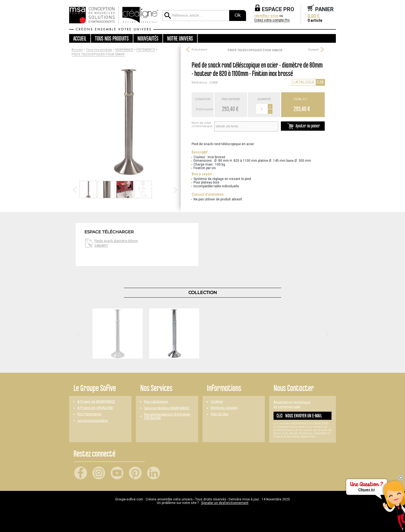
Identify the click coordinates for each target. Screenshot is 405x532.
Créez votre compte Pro (272, 20)
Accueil (80, 38)
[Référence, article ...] (196, 16)
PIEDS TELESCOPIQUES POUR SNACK (98, 54)
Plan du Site (220, 414)
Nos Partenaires (89, 414)
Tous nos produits (99, 50)
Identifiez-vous (266, 16)
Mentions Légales (224, 408)
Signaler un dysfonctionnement (225, 503)
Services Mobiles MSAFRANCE (167, 408)
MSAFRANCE (124, 50)
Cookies (217, 402)
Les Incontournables (93, 421)
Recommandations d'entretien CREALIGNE (167, 416)
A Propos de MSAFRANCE (96, 402)
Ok (238, 15)
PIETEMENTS (146, 50)
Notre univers (180, 38)
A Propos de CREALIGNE (95, 408)
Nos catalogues (156, 402)
